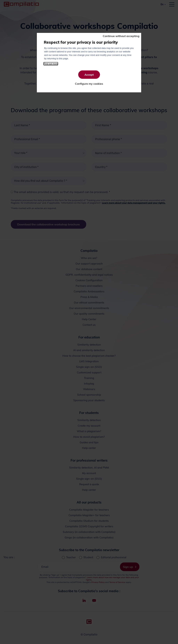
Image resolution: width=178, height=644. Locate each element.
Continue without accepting (121, 36)
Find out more (51, 64)
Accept (89, 75)
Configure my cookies (89, 84)
